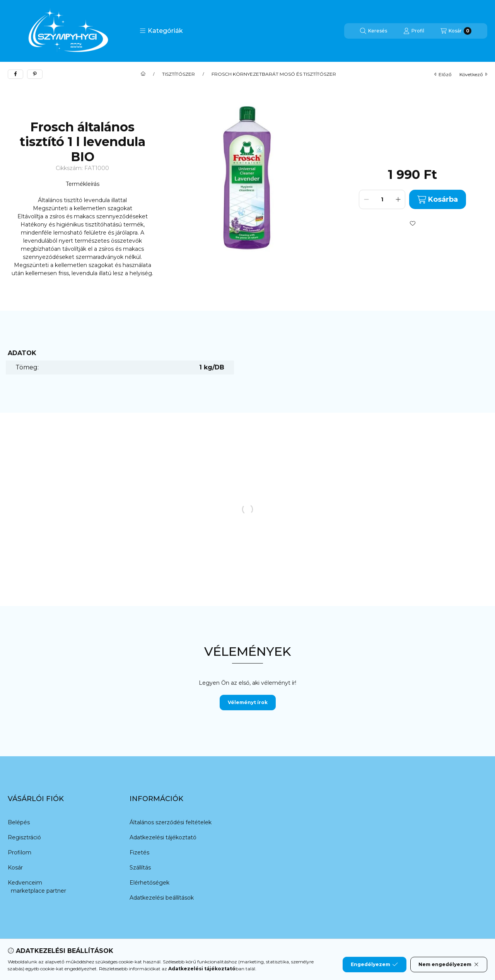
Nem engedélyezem (449, 965)
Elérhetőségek (149, 883)
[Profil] (414, 31)
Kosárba (438, 200)
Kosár (15, 868)
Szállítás (140, 868)
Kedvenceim (25, 883)
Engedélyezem (374, 965)
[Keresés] (374, 31)
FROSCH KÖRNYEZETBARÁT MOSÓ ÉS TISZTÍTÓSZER (274, 74)
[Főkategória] (143, 74)
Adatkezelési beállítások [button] (162, 898)
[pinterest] (35, 74)
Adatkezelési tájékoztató (163, 837)
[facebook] (15, 74)
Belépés (19, 822)
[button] (161, 31)
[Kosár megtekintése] (456, 31)
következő (473, 74)
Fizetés (139, 852)
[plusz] (398, 199)
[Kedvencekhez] (413, 223)
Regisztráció (24, 837)
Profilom (20, 852)
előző (443, 74)
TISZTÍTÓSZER (178, 74)
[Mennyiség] (382, 199)
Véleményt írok (248, 702)
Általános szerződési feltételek (171, 822)
